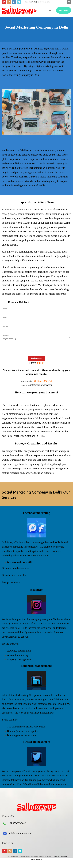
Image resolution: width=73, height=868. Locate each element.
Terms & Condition (60, 856)
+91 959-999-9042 (17, 823)
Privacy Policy (36, 859)
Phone (6, 327)
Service (6, 336)
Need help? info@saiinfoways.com (37, 2)
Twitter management (36, 742)
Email (5, 318)
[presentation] (22, 348)
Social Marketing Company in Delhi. (26, 436)
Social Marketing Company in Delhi (21, 49)
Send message (36, 358)
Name (5, 309)
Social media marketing (15, 267)
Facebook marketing (36, 513)
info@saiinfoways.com (20, 833)
